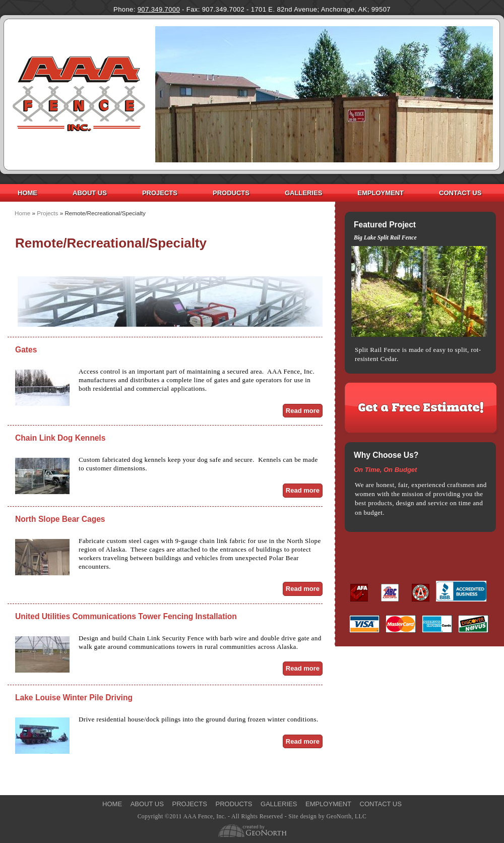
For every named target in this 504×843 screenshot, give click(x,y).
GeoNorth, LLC (346, 817)
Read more (304, 411)
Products (231, 193)
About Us (90, 193)
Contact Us (460, 193)
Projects (160, 193)
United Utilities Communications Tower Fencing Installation (126, 616)
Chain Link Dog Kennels (60, 438)
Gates (26, 350)
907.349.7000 (159, 9)
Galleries (303, 193)
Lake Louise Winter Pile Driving (74, 698)
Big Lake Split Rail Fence (385, 238)
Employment (381, 193)
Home (27, 193)
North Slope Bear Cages (60, 519)
